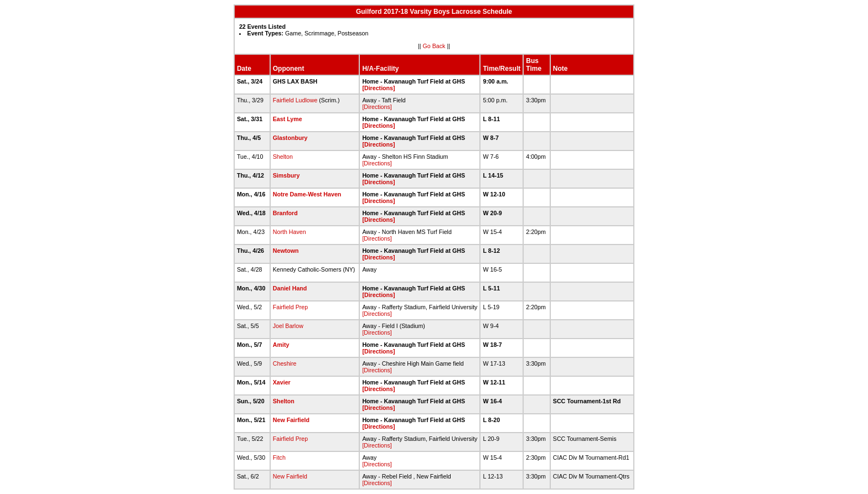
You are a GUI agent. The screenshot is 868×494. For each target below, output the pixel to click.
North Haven (290, 232)
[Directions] (378, 88)
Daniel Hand (290, 288)
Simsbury (286, 175)
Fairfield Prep (290, 307)
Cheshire (285, 363)
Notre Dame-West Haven (307, 194)
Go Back (434, 46)
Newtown (286, 251)
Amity (281, 345)
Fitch (279, 457)
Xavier (282, 382)
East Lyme (288, 119)
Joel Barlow (288, 326)
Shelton (283, 157)
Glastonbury (290, 138)
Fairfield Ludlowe (295, 100)
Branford (285, 213)
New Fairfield (291, 420)
